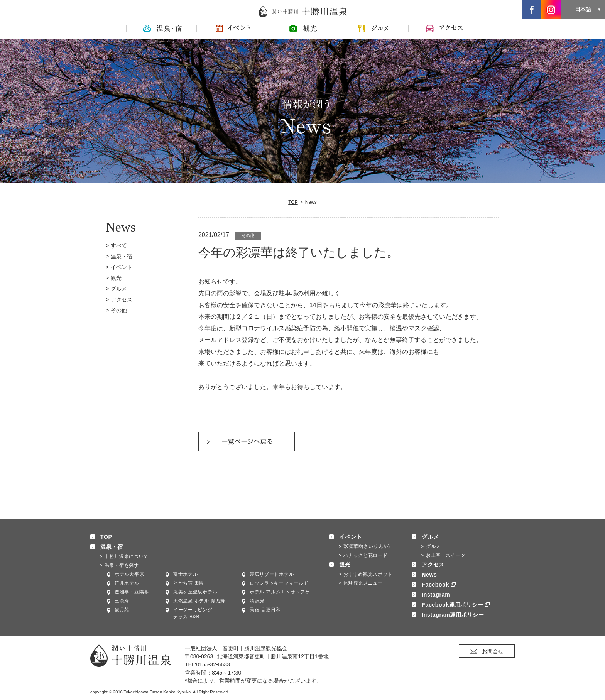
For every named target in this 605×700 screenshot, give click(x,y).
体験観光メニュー (363, 583)
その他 (119, 310)
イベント (122, 267)
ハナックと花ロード (365, 555)
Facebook (435, 585)
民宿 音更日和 (265, 610)
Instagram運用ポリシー (453, 615)
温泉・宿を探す (122, 565)
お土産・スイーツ (446, 555)
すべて (119, 245)
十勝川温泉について (127, 556)
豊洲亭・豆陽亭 (132, 592)
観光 (116, 278)
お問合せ (493, 651)
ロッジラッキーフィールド (279, 583)
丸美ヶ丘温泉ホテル (195, 592)
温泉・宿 (122, 256)
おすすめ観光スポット (368, 574)
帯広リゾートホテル (272, 574)
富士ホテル (186, 574)
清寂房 (257, 601)
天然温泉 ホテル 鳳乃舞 (199, 601)
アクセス (122, 299)
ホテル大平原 (129, 574)
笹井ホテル (127, 583)
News (429, 575)
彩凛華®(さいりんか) (367, 546)
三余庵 (122, 601)
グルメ (119, 289)
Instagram (436, 595)
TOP (293, 202)
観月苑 (122, 610)
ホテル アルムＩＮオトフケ (280, 592)
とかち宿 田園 (189, 583)
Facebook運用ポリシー (452, 605)
